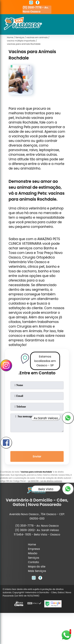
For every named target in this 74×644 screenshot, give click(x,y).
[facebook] (38, 3)
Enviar (37, 456)
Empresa (34, 549)
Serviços (34, 558)
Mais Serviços (37, 571)
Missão (33, 553)
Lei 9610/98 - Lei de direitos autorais (45, 481)
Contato (33, 562)
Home (32, 544)
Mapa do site (37, 567)
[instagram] (31, 3)
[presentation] (37, 441)
